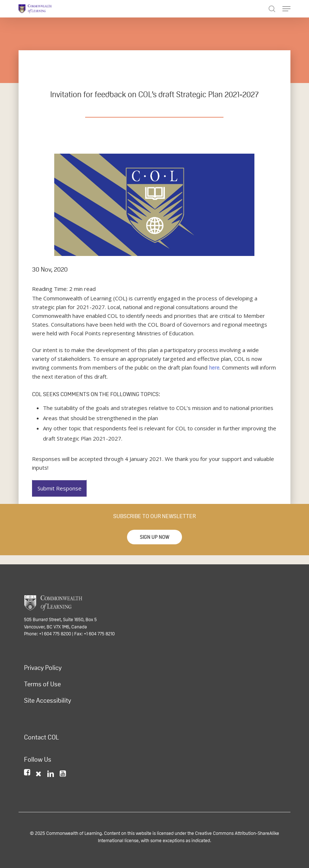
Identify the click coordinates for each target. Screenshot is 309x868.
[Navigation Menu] (286, 9)
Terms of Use (42, 684)
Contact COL (41, 737)
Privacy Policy (43, 668)
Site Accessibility (47, 701)
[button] (154, 537)
